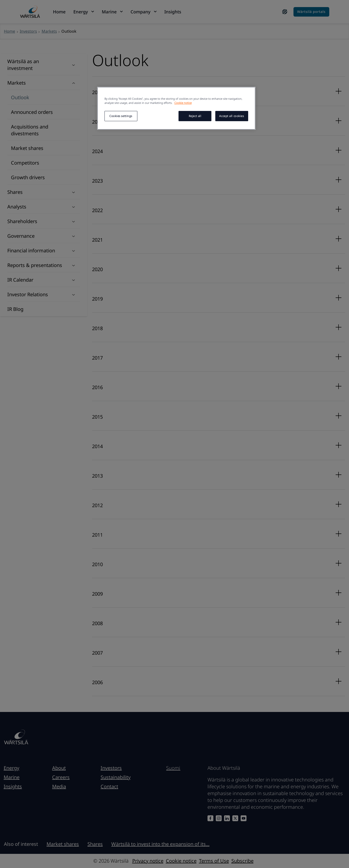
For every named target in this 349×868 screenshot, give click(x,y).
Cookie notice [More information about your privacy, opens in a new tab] (183, 103)
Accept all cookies (231, 116)
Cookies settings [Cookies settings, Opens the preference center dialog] (121, 116)
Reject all (195, 116)
